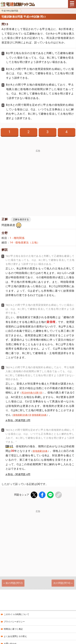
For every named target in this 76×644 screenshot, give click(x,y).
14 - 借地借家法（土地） (25, 243)
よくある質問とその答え (15, 636)
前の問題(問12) (14, 583)
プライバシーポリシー (14, 622)
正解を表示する (21, 219)
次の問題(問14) (62, 583)
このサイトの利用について (16, 614)
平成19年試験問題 (10, 11)
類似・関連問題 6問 (19, 474)
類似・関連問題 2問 (19, 420)
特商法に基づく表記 (13, 629)
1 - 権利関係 (17, 238)
